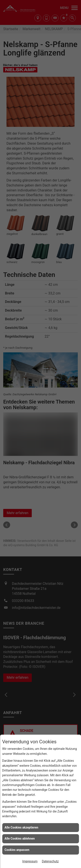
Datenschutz (50, 861)
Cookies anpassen (17, 850)
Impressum (30, 861)
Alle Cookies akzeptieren (21, 827)
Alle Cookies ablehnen (20, 839)
